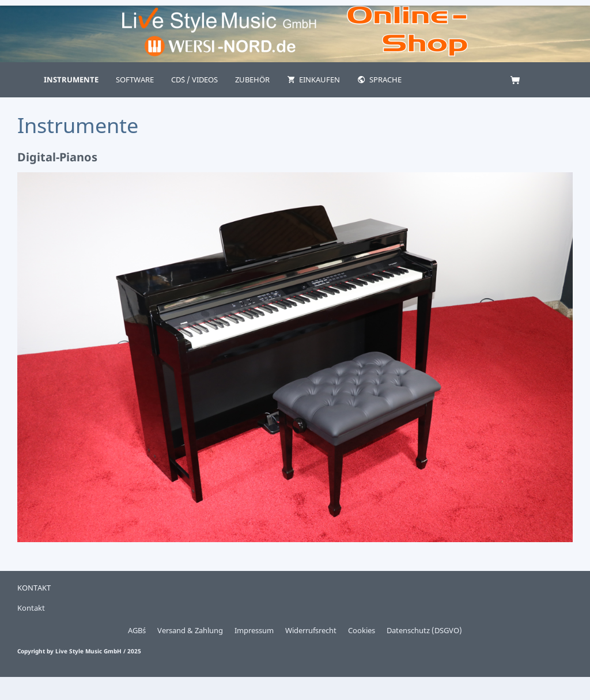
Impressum (254, 630)
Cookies (362, 630)
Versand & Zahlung (190, 630)
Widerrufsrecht (311, 630)
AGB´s (137, 630)
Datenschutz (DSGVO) (424, 630)
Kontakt (31, 608)
